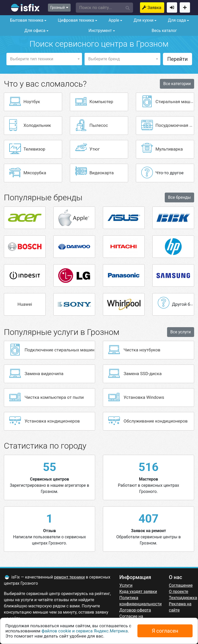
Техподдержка (183, 598)
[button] (104, 8)
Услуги (126, 585)
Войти (172, 7)
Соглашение (181, 585)
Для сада (176, 20)
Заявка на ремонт (156, 8)
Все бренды (179, 197)
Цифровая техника (75, 20)
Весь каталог (164, 31)
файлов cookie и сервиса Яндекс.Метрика (85, 631)
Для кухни (143, 20)
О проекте (179, 592)
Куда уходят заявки (138, 592)
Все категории (177, 84)
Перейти (178, 59)
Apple (113, 20)
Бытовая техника (26, 20)
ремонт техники (69, 577)
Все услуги (181, 332)
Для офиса (34, 31)
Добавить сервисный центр (185, 7)
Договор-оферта (135, 610)
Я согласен (165, 631)
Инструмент (100, 31)
